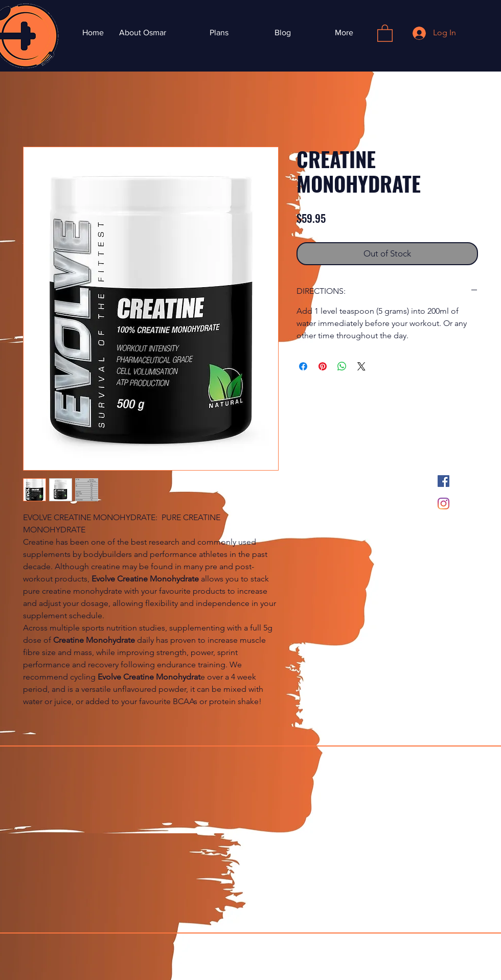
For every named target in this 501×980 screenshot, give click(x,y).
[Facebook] (443, 481)
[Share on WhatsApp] (342, 366)
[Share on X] (361, 366)
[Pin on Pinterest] (323, 366)
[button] (385, 33)
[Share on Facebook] (303, 366)
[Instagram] (443, 504)
